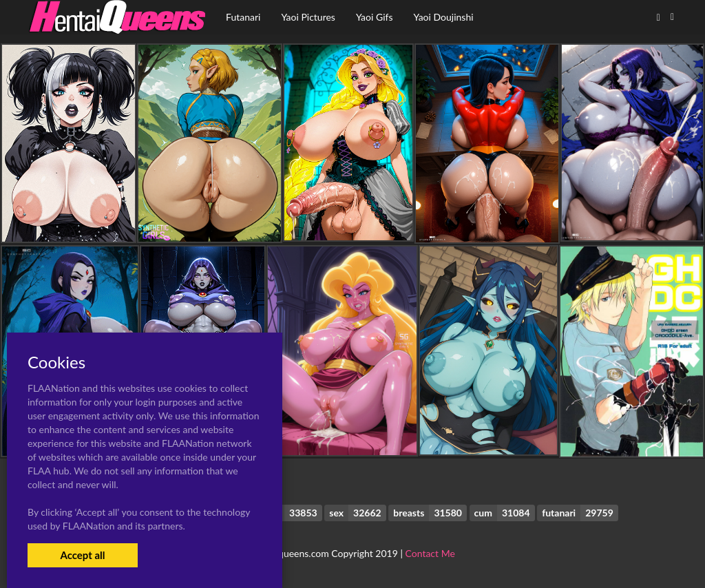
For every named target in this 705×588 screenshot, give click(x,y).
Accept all (82, 555)
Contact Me (430, 553)
